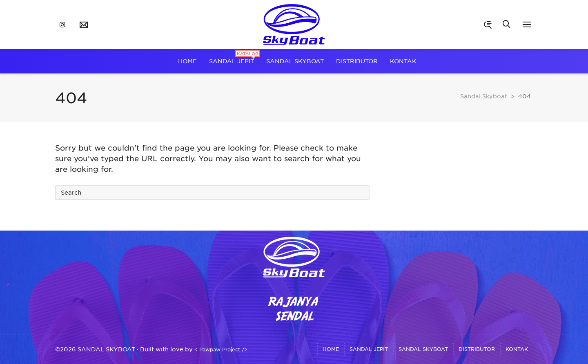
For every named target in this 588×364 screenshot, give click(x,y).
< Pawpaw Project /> (221, 350)
